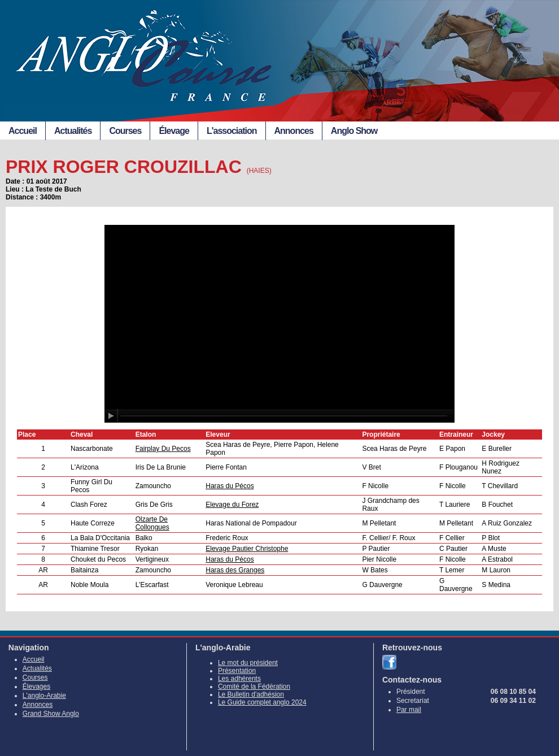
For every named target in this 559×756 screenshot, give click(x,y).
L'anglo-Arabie (44, 696)
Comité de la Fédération (254, 687)
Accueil (23, 131)
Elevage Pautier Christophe (247, 549)
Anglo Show (354, 131)
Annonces (294, 131)
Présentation (237, 671)
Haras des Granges (235, 570)
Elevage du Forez (232, 505)
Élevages (36, 687)
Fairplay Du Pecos (163, 449)
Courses (125, 131)
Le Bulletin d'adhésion (251, 694)
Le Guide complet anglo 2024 (262, 702)
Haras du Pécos (230, 486)
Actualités (73, 131)
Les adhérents (239, 679)
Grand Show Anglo (51, 714)
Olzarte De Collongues (152, 523)
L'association (232, 131)
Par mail (409, 710)
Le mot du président (248, 663)
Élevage (174, 131)
